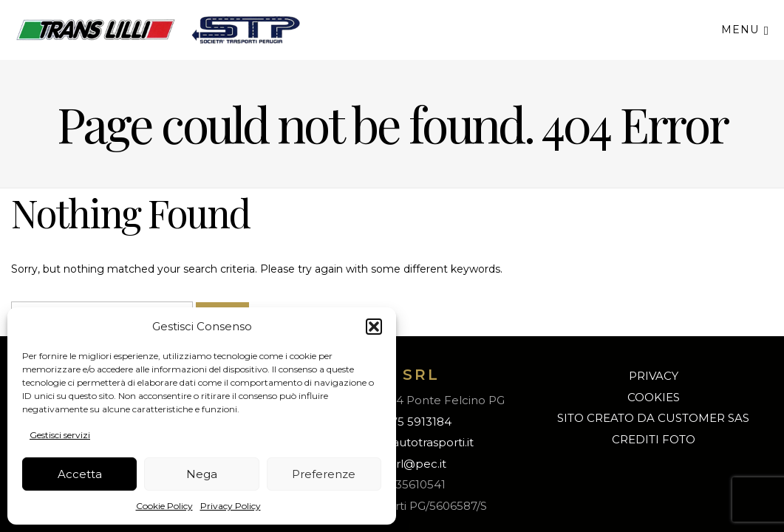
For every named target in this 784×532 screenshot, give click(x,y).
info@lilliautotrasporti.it (410, 442)
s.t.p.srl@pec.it (406, 464)
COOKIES (654, 397)
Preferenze (324, 474)
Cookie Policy (164, 506)
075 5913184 (417, 422)
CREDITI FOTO (654, 439)
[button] (374, 327)
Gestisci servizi (60, 435)
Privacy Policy (231, 506)
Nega (202, 474)
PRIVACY (654, 376)
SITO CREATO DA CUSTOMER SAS (653, 418)
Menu (745, 29)
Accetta (80, 474)
